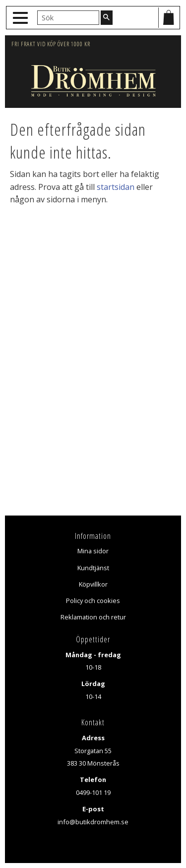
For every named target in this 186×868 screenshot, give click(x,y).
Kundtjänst (93, 568)
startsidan (116, 187)
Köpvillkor (93, 584)
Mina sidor (93, 551)
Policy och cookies (93, 601)
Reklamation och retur (93, 617)
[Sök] (107, 17)
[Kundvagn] (169, 18)
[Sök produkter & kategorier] (68, 17)
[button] (22, 18)
